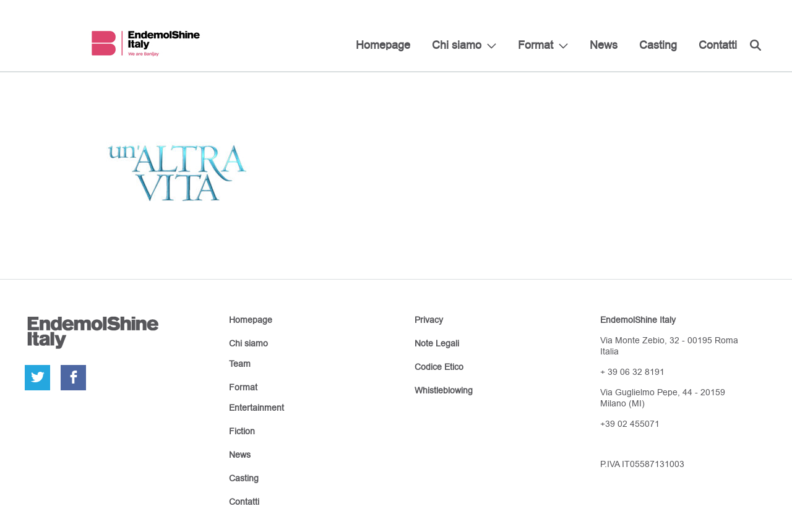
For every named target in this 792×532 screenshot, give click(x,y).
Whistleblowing (444, 390)
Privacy (429, 320)
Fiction (242, 431)
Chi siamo (457, 45)
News (604, 45)
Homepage (383, 45)
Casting (658, 45)
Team (240, 364)
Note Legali (437, 343)
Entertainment (256, 408)
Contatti (718, 45)
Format (536, 45)
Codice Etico (439, 367)
